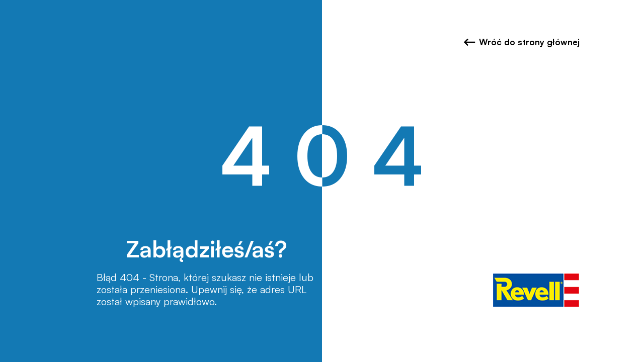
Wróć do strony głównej (521, 42)
